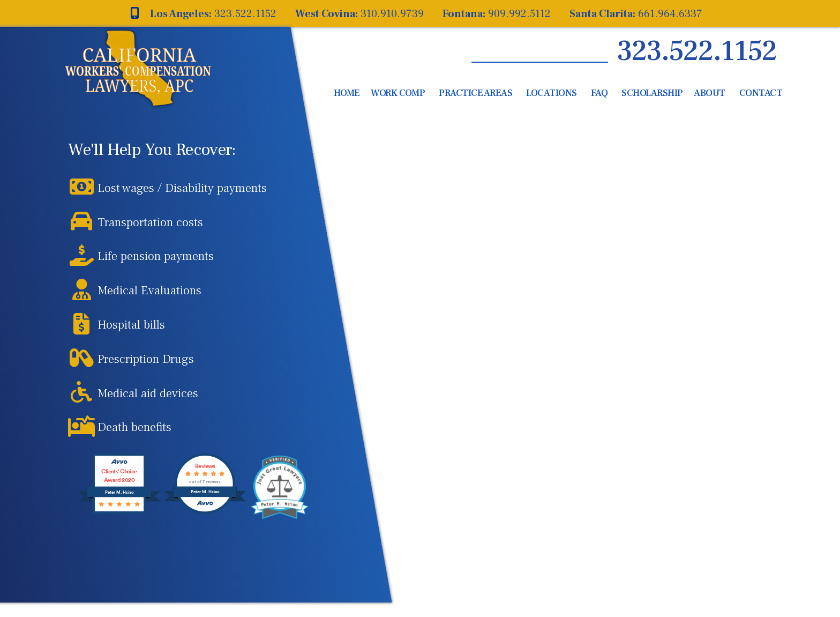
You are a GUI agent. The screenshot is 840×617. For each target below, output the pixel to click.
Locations (552, 93)
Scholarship (652, 93)
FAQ (599, 93)
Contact (761, 93)
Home (347, 93)
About (710, 93)
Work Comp (398, 93)
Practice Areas (475, 93)
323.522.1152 (697, 51)
